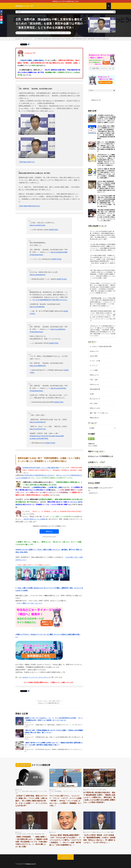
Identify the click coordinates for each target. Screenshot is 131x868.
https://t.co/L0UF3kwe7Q (38, 422)
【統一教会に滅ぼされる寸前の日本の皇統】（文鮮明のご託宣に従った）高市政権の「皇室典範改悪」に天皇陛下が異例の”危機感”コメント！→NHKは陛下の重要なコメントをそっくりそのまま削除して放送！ (103, 274)
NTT (94, 790)
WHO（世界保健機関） (57, 791)
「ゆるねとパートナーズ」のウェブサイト (35, 677)
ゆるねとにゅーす (96, 100)
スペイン (71, 791)
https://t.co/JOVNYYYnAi (38, 429)
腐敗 (101, 790)
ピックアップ (29, 33)
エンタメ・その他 (95, 361)
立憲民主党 (66, 33)
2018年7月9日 (53, 230)
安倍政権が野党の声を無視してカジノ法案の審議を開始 (41, 468)
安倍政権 (55, 33)
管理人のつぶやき (95, 408)
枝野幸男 (61, 33)
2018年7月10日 (56, 259)
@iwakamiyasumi (35, 436)
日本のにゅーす (94, 384)
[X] (1, 14)
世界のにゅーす (94, 375)
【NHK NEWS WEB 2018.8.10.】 (30, 206)
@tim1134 (45, 436)
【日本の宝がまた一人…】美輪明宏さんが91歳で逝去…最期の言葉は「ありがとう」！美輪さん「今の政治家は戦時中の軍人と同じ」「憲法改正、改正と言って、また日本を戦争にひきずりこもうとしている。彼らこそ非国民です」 (106, 160)
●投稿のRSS (91, 444)
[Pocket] (1, 20)
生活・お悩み (94, 403)
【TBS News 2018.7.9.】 (27, 162)
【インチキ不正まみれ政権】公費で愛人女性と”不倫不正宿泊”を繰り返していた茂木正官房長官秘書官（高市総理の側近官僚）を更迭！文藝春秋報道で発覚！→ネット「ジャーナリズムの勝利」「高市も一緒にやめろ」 (106, 201)
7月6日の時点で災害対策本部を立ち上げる (38, 475)
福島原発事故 (38, 834)
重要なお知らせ (94, 418)
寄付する (49, 531)
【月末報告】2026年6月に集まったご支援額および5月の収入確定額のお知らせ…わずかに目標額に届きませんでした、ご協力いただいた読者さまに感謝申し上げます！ (106, 119)
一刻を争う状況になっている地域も (34, 519)
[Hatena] (1, 22)
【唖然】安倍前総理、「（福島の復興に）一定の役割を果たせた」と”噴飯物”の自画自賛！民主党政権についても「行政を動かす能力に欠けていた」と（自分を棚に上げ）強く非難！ (31, 842)
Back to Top (66, 858)
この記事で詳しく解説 (55, 487)
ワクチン (19, 791)
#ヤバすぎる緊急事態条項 (41, 300)
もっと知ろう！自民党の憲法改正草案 (101, 346)
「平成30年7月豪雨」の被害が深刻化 (31, 60)
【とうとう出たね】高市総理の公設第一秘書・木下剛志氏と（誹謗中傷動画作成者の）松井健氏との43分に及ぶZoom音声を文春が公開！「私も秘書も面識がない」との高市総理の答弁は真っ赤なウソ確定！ (103, 235)
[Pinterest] (1, 17)
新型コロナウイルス (39, 791)
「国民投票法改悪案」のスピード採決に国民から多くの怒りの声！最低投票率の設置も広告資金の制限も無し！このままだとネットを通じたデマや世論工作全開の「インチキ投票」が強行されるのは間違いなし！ (103, 302)
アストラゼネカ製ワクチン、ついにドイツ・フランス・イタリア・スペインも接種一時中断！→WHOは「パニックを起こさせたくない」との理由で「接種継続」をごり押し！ (65, 801)
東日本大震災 (31, 834)
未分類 (92, 394)
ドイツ (75, 791)
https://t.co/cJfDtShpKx (58, 329)
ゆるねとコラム (94, 351)
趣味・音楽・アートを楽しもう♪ (99, 413)
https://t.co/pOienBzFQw (38, 275)
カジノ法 (77, 502)
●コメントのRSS (93, 446)
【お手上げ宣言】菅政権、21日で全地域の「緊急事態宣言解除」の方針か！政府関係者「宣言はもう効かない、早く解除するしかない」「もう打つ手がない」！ (99, 839)
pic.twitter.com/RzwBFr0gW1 (39, 439)
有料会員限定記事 (95, 389)
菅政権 (104, 790)
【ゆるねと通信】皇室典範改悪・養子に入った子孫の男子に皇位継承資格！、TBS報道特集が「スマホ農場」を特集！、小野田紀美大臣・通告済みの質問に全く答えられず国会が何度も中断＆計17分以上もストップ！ (106, 187)
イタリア (65, 791)
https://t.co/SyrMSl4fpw (37, 307)
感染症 (31, 791)
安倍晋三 (24, 834)
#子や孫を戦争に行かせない (59, 300)
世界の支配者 (25, 791)
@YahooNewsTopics (36, 255)
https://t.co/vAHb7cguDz (37, 225)
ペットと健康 (94, 370)
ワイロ (97, 790)
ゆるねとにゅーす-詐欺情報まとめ (101, 456)
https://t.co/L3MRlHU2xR (38, 366)
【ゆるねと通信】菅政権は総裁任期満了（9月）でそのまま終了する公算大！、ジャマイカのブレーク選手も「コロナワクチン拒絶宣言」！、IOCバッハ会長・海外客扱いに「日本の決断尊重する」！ (65, 840)
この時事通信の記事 (38, 487)
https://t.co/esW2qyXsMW (59, 252)
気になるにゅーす (95, 399)
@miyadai (52, 436)
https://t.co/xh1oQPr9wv (58, 388)
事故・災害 (50, 33)
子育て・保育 (94, 380)
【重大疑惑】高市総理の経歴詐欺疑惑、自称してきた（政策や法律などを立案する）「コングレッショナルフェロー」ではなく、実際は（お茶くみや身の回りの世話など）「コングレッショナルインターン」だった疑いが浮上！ (106, 215)
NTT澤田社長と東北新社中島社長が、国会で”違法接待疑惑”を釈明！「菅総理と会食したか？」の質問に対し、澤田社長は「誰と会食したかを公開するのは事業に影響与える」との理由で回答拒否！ (99, 797)
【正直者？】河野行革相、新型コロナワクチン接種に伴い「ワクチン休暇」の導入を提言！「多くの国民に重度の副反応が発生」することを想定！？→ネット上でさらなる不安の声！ (31, 801)
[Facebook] (1, 11)
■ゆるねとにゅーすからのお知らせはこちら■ (66, 1)
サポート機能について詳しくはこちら (29, 603)
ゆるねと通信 (94, 356)
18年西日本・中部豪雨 (41, 33)
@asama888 (60, 436)
